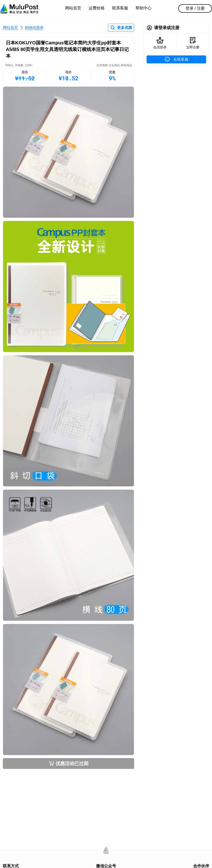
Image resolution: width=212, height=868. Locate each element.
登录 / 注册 (195, 8)
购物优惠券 (34, 28)
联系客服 (120, 8)
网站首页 (73, 8)
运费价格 (97, 8)
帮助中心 (144, 8)
